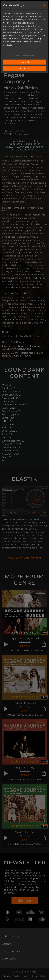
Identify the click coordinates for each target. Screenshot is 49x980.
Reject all (24, 62)
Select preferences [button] (25, 55)
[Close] (44, 5)
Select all (24, 69)
